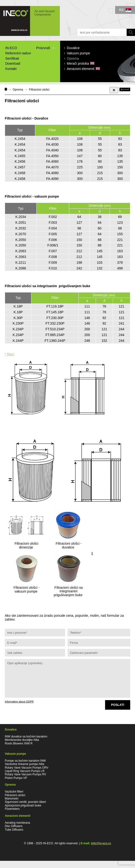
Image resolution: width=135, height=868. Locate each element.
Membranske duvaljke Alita (22, 740)
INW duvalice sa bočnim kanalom (26, 737)
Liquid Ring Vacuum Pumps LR (25, 771)
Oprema (18, 90)
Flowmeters (12, 809)
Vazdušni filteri (14, 792)
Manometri (12, 799)
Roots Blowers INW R (19, 743)
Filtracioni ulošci (39, 90)
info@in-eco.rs (101, 843)
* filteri (9, 354)
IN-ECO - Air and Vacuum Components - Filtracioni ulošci (30, 21)
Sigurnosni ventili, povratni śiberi (25, 802)
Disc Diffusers (14, 826)
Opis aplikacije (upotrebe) (67, 678)
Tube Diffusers (14, 830)
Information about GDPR (19, 702)
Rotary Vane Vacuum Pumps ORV (27, 768)
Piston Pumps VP (16, 778)
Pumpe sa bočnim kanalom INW (25, 761)
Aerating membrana (17, 823)
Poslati (118, 705)
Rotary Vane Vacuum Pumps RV (25, 774)
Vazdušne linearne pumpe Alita (25, 764)
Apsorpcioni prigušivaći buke (23, 805)
